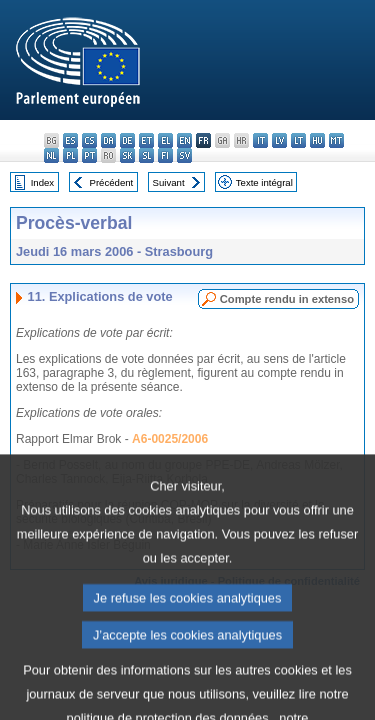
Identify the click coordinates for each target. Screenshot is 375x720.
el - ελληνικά (165, 140)
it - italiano (260, 140)
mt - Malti (336, 140)
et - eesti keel (146, 140)
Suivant (169, 182)
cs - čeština (89, 140)
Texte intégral (264, 182)
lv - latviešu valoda (279, 140)
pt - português (89, 155)
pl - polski (70, 155)
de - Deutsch (127, 140)
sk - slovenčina (127, 155)
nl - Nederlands (51, 155)
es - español (70, 140)
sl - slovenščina (146, 155)
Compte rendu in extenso (287, 299)
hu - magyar (317, 140)
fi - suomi (165, 155)
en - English (184, 140)
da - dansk (108, 140)
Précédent (112, 182)
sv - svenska (184, 155)
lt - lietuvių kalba (298, 140)
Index (42, 182)
